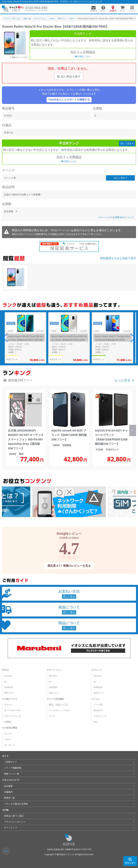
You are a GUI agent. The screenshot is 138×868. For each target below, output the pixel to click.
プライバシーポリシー (15, 822)
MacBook (98, 710)
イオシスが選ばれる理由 (16, 804)
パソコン (96, 699)
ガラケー (9, 705)
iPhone (5, 670)
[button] (133, 338)
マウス (7, 739)
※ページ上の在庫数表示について (116, 217)
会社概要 (8, 786)
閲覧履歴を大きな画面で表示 (118, 258)
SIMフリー (9, 693)
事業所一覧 (9, 798)
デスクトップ (100, 716)
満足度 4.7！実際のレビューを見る (69, 566)
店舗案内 (8, 792)
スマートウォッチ (13, 716)
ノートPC (98, 705)
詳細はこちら (83, 56)
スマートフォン (54, 670)
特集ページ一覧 (12, 774)
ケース (52, 716)
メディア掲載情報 (13, 768)
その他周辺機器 (10, 728)
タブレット (97, 670)
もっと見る (122, 380)
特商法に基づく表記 (14, 816)
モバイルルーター (13, 710)
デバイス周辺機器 (55, 699)
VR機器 (8, 722)
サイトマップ (10, 828)
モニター (9, 734)
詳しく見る (127, 143)
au (5, 681)
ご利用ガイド (10, 762)
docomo (8, 676)
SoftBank (9, 687)
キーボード (10, 745)
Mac (95, 722)
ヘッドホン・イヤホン (60, 710)
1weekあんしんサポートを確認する (69, 99)
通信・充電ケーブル (59, 705)
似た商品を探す (69, 76)
